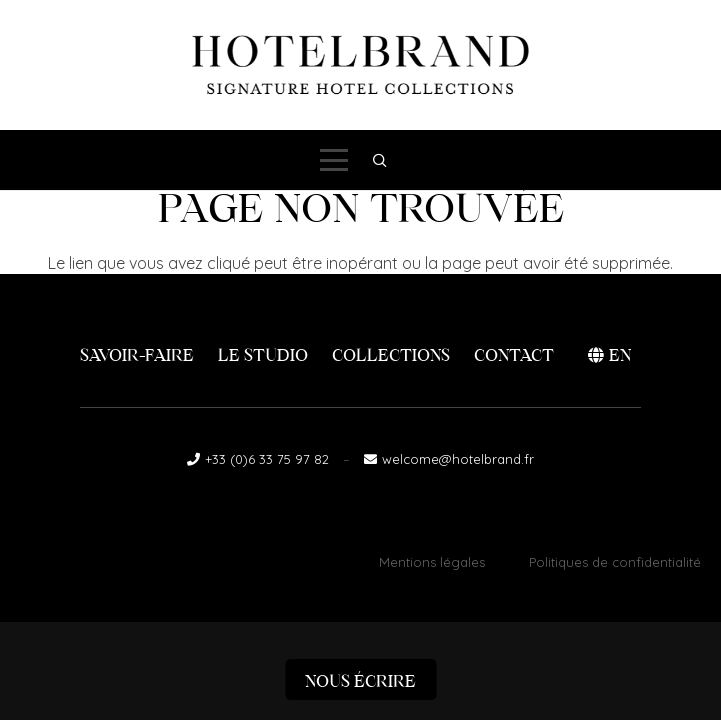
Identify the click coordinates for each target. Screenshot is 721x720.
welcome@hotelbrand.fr (458, 459)
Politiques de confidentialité (615, 562)
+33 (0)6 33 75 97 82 (267, 459)
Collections (391, 355)
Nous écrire (360, 681)
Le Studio (263, 355)
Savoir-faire (137, 355)
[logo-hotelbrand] (360, 65)
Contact (514, 355)
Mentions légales (432, 562)
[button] (335, 160)
